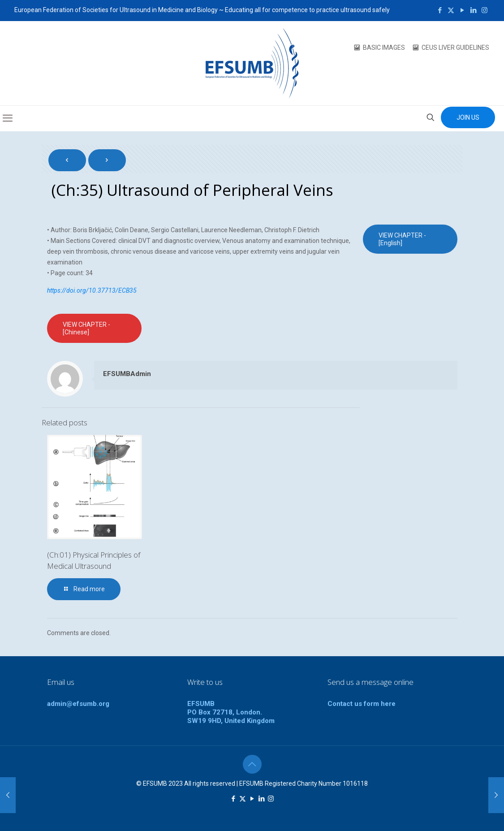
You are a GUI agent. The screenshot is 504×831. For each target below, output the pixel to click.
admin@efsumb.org (78, 704)
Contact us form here (362, 704)
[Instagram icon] (485, 10)
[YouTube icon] (462, 10)
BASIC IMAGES (384, 48)
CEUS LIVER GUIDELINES (455, 48)
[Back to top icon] (252, 764)
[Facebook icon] (440, 10)
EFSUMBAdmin (127, 374)
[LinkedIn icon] (473, 10)
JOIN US (468, 117)
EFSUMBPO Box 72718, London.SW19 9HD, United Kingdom (231, 712)
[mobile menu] (8, 118)
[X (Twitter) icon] (451, 10)
